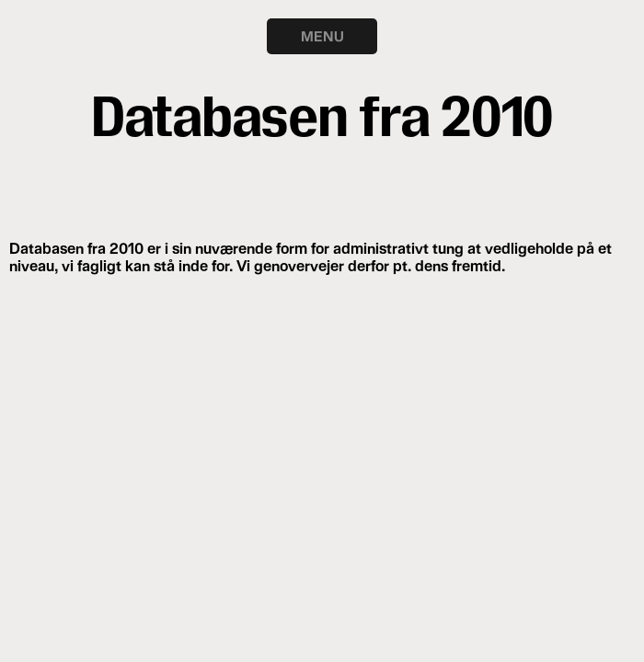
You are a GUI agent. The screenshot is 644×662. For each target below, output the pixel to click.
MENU (322, 36)
